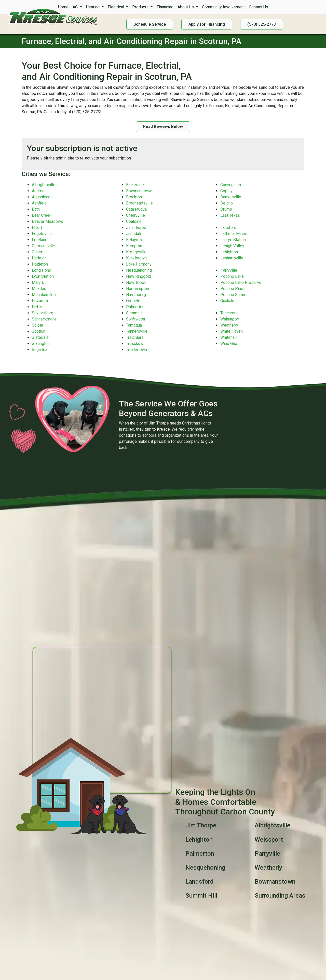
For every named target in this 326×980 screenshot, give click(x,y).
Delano (227, 203)
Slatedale (40, 337)
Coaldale (134, 221)
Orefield (133, 301)
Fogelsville (42, 234)
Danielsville (231, 197)
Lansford (228, 228)
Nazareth (40, 301)
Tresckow (135, 343)
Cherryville (135, 215)
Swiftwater (136, 319)
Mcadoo (39, 289)
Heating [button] (93, 7)
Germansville (43, 246)
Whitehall (228, 337)
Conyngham (231, 185)
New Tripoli (136, 282)
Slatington (41, 343)
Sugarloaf (40, 350)
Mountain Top (44, 295)
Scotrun (39, 331)
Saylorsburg (43, 313)
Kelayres (134, 240)
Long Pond (42, 270)
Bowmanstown (139, 191)
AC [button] (76, 7)
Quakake (228, 301)
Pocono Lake (232, 276)
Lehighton (229, 252)
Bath (36, 209)
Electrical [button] (116, 7)
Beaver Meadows (47, 221)
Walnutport (230, 319)
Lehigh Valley (232, 246)
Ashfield (39, 203)
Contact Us (259, 7)
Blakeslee (135, 185)
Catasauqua (136, 209)
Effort (37, 228)
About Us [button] (186, 7)
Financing (165, 7)
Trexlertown (137, 350)
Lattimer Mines (234, 234)
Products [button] (141, 7)
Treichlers (135, 337)
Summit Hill (136, 313)
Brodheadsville (139, 203)
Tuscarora (229, 313)
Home (63, 7)
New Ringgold (139, 276)
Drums (226, 209)
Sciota (37, 325)
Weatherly (229, 325)
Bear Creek (42, 215)
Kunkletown (136, 258)
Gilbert (38, 252)
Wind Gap (229, 343)
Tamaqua (134, 325)
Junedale (134, 234)
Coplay (226, 191)
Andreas (39, 191)
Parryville (229, 270)
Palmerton (135, 307)
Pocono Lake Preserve (241, 282)
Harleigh (39, 258)
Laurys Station (233, 240)
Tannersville (137, 331)
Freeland (40, 240)
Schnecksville (44, 319)
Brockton (134, 197)
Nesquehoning (139, 270)
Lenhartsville (232, 258)
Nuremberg (136, 295)
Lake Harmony (139, 264)
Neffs (37, 307)
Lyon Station (43, 276)
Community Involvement (223, 7)
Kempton (134, 246)
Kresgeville (136, 252)
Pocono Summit (234, 295)
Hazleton (40, 264)
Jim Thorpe (136, 228)
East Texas (230, 215)
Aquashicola (43, 197)
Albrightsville (44, 185)
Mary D (38, 282)
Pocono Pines (233, 289)
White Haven (232, 331)
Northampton (138, 289)
